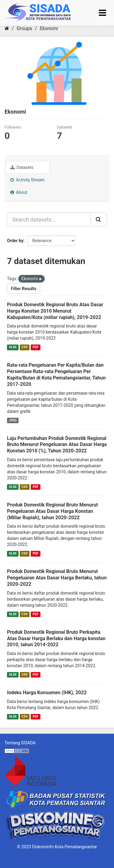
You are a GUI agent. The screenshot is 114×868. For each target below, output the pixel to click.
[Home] (7, 28)
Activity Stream (28, 180)
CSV (25, 347)
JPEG (13, 420)
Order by (15, 241)
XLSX (13, 347)
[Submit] (99, 219)
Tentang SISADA (20, 743)
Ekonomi (49, 28)
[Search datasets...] (49, 219)
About (19, 192)
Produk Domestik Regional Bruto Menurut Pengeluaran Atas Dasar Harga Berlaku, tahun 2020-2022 (57, 578)
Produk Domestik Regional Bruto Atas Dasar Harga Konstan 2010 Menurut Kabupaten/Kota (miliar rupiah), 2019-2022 (55, 311)
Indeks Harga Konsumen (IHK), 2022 (47, 693)
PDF (35, 347)
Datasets (22, 167)
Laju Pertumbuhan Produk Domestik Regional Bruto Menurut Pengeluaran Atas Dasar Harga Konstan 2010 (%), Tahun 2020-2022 (57, 445)
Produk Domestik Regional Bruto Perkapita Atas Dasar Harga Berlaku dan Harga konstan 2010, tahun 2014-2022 (56, 638)
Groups (24, 28)
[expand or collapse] (102, 13)
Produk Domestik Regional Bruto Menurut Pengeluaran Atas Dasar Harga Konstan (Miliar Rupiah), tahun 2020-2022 (52, 511)
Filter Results (24, 289)
